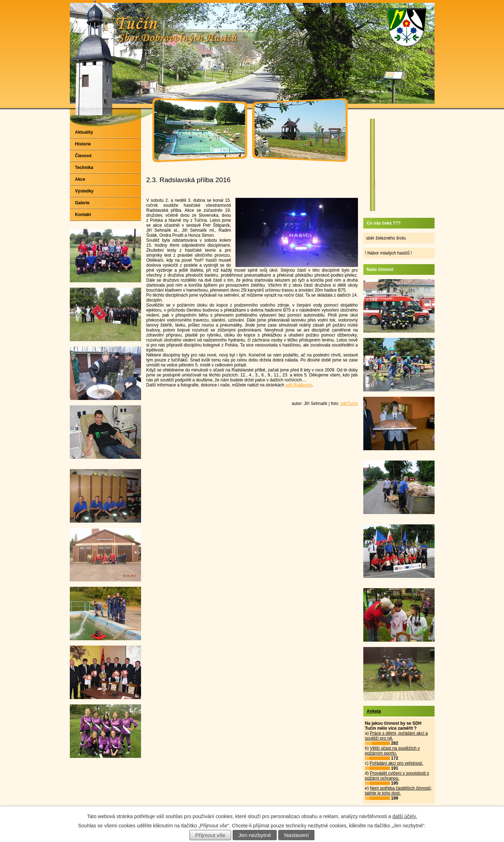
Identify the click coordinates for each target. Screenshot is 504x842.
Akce (80, 179)
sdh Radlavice (299, 385)
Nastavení (297, 835)
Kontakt (83, 215)
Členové (84, 156)
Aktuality (84, 132)
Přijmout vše (210, 835)
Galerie (82, 203)
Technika (84, 168)
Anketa (374, 711)
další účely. (405, 816)
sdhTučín (349, 404)
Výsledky (84, 191)
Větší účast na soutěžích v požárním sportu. (393, 751)
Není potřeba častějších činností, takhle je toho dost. (399, 791)
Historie (83, 144)
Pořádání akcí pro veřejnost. (396, 763)
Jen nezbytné (255, 835)
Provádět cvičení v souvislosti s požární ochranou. (397, 776)
